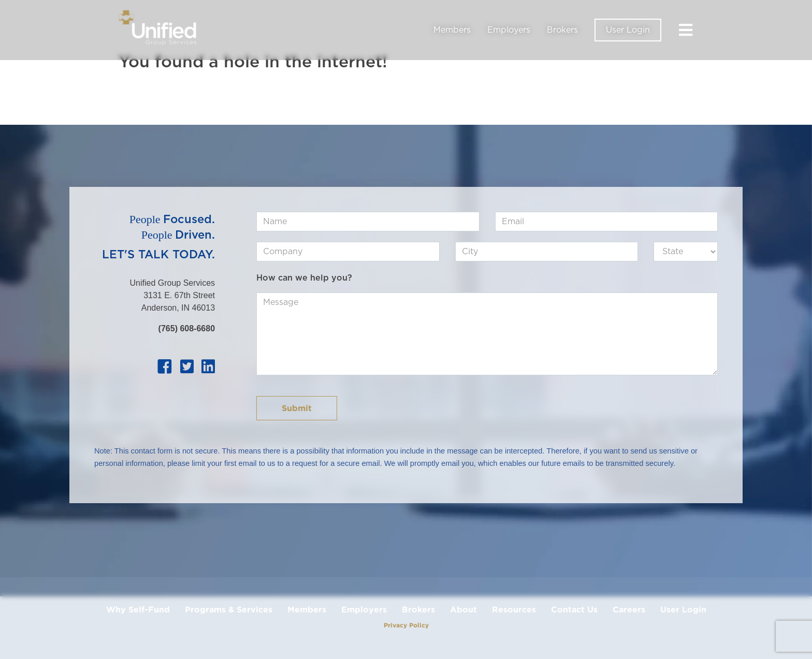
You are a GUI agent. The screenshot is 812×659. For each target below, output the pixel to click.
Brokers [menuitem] (418, 609)
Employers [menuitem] (364, 609)
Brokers (562, 30)
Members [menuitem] (307, 609)
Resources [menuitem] (514, 609)
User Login (628, 30)
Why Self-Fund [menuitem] (138, 609)
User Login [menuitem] (683, 609)
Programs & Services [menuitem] (229, 609)
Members (452, 30)
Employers (509, 30)
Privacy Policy (406, 625)
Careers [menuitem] (629, 609)
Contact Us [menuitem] (574, 609)
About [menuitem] (463, 609)
